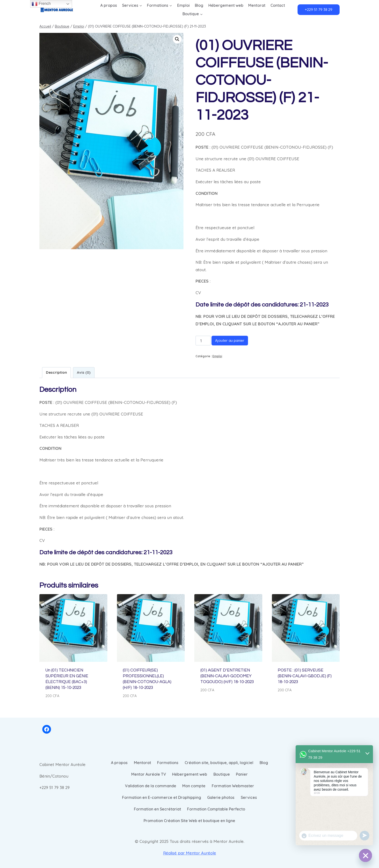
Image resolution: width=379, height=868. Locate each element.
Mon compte (194, 786)
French (41, 4)
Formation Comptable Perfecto (216, 809)
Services (249, 797)
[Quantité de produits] (203, 341)
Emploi (183, 5)
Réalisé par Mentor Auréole (190, 853)
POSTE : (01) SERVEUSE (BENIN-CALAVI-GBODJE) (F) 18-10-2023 (305, 676)
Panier (242, 774)
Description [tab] (56, 372)
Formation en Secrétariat (157, 809)
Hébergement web (226, 5)
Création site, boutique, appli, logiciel (219, 763)
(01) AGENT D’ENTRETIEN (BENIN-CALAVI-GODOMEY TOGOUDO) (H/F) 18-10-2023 (227, 676)
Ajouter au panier (230, 340)
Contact (278, 5)
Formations (168, 763)
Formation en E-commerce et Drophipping (162, 797)
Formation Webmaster (233, 786)
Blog (199, 5)
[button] (177, 39)
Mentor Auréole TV (149, 774)
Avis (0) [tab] (84, 372)
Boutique (222, 774)
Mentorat (257, 5)
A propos (109, 5)
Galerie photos (221, 797)
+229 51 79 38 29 (319, 10)
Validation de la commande (151, 786)
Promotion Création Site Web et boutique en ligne (189, 821)
